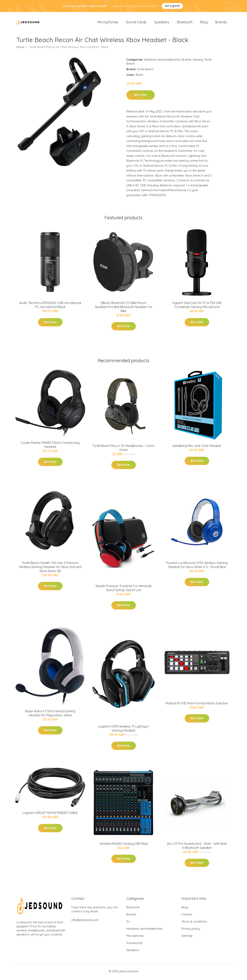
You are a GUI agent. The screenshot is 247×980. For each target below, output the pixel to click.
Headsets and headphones (162, 61)
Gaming (198, 61)
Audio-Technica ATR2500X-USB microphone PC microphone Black (50, 307)
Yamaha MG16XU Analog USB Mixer (124, 846)
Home (20, 49)
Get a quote (172, 6)
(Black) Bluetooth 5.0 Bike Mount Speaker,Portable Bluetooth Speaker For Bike (124, 309)
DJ (128, 924)
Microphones (108, 23)
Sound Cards (136, 23)
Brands (221, 23)
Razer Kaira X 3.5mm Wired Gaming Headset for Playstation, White (50, 715)
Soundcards (134, 945)
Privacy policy (191, 931)
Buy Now (141, 97)
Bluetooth (185, 23)
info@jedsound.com (85, 922)
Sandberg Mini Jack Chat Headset (197, 448)
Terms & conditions (194, 924)
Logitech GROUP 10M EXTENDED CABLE (50, 815)
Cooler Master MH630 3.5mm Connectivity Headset (50, 447)
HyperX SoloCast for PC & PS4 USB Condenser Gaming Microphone (197, 307)
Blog (204, 23)
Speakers (162, 23)
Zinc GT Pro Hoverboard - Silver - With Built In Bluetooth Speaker (197, 848)
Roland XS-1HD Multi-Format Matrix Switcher (197, 705)
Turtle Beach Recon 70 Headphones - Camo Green (123, 450)
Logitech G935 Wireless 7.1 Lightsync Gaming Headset (123, 731)
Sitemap (187, 938)
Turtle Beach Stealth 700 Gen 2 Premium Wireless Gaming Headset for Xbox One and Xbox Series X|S (50, 569)
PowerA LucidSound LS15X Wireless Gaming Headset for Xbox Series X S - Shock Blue (197, 567)
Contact (187, 916)
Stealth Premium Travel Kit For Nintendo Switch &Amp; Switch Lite (124, 590)
